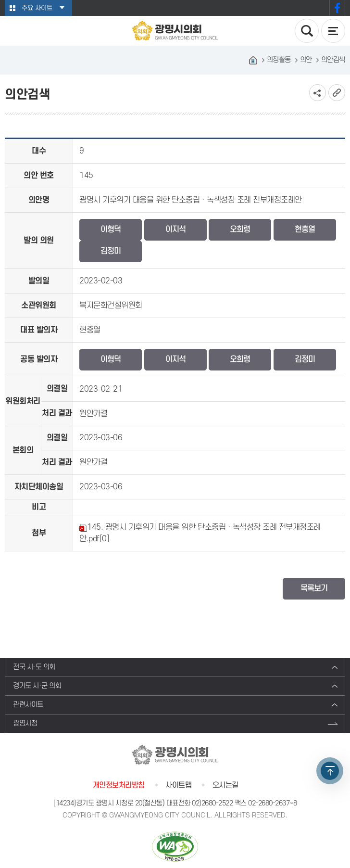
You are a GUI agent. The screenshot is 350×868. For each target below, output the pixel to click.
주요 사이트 (37, 8)
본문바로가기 (0, 0)
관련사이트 (28, 705)
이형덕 (111, 230)
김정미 (111, 251)
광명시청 (25, 723)
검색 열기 (307, 31)
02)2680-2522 (212, 803)
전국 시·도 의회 (34, 667)
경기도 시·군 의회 (37, 686)
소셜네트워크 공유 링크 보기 (318, 93)
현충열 (305, 230)
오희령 (240, 230)
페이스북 (337, 8)
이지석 (175, 230)
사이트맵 (178, 785)
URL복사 (337, 93)
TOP (330, 771)
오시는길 (225, 785)
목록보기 (314, 588)
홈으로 (253, 60)
